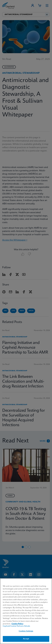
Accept (26, 639)
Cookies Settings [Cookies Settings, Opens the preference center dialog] (26, 631)
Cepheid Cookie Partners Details (16, 626)
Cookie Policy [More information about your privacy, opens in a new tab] (17, 624)
